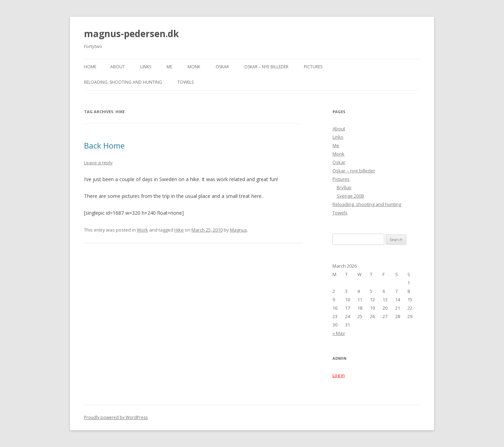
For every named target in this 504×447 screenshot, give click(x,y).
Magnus (239, 230)
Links (146, 67)
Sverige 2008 (350, 196)
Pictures (313, 67)
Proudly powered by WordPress (116, 417)
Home (90, 67)
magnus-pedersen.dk (131, 34)
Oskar (222, 67)
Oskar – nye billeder (266, 67)
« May (339, 333)
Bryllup (344, 187)
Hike (179, 230)
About (118, 67)
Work (142, 230)
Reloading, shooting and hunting (123, 82)
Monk (194, 67)
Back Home (104, 145)
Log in (339, 375)
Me (169, 67)
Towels (185, 82)
